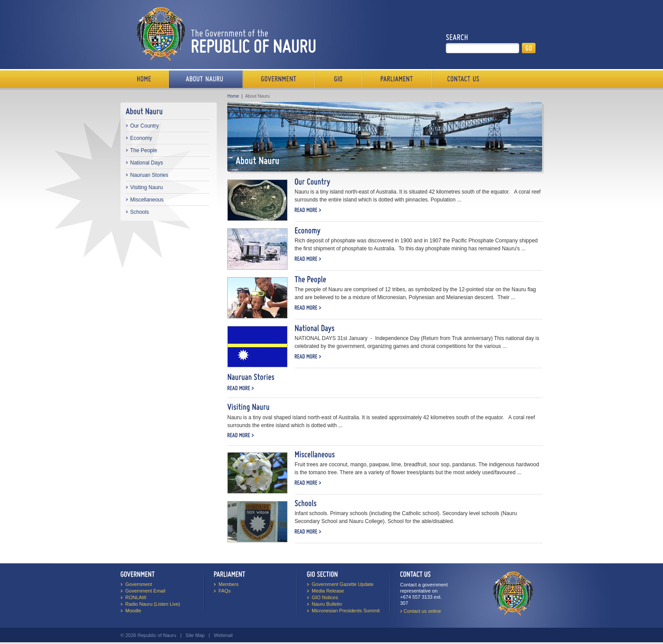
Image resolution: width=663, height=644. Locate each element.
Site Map (195, 635)
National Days (147, 163)
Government (279, 79)
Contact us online (422, 611)
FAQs (225, 591)
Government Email (145, 591)
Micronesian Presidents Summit (346, 611)
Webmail (224, 635)
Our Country (144, 126)
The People (144, 150)
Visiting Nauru (146, 187)
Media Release (328, 591)
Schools (140, 212)
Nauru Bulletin (327, 604)
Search (457, 37)
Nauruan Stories (149, 175)
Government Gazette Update (343, 584)
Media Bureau (339, 79)
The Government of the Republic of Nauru (224, 34)
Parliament (397, 79)
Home (145, 79)
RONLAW (136, 597)
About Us (206, 79)
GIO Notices (325, 597)
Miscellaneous (147, 200)
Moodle (133, 611)
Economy (141, 138)
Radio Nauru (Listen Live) (153, 604)
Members (229, 584)
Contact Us (461, 79)
